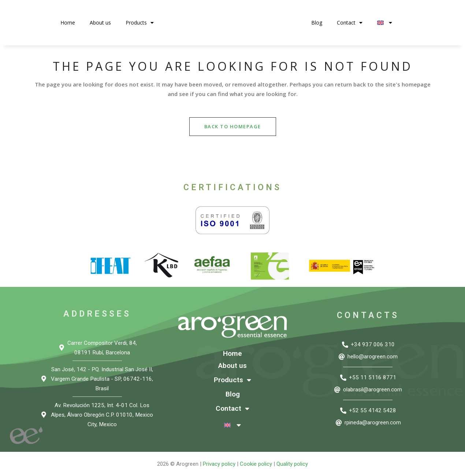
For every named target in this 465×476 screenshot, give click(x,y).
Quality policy (292, 464)
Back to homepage (233, 126)
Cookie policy (256, 464)
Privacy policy (219, 464)
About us (100, 23)
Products (140, 23)
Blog (317, 23)
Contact (350, 23)
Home (68, 23)
